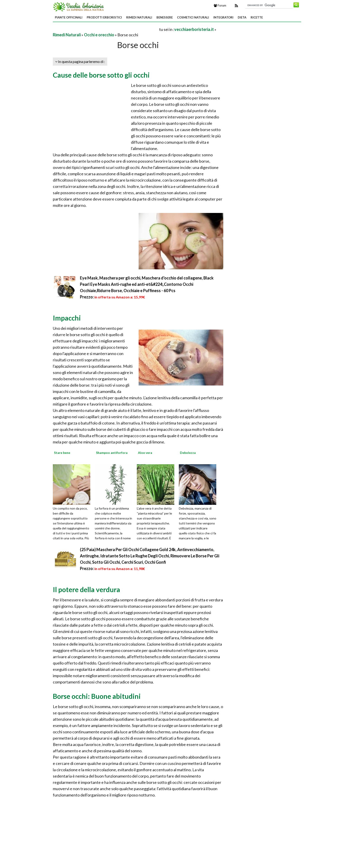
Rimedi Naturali (139, 17)
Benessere (165, 17)
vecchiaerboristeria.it (194, 29)
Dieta (242, 17)
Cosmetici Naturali (193, 17)
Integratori (223, 17)
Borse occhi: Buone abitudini (97, 696)
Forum (220, 5)
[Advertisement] (106, 29)
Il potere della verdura (86, 589)
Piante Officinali (69, 17)
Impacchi (67, 318)
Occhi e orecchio (99, 35)
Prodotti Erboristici (104, 17)
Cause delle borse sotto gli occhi (101, 75)
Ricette (257, 17)
